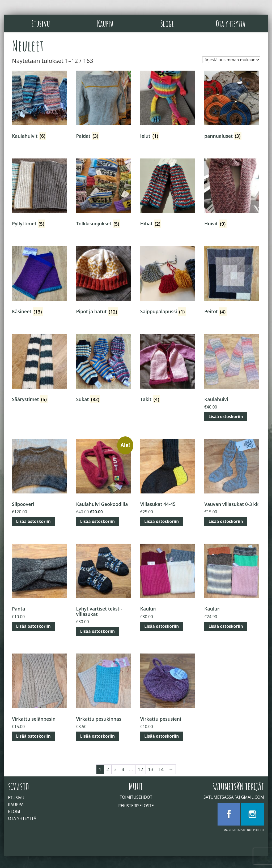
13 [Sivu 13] (151, 769)
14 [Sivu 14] (161, 769)
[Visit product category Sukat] (103, 369)
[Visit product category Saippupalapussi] (168, 281)
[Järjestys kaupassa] (231, 60)
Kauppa (105, 23)
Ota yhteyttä (231, 23)
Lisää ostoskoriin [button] (226, 417)
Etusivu (41, 23)
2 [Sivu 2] (108, 769)
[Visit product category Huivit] (232, 194)
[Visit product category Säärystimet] (39, 369)
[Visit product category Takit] (168, 369)
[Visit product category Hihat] (168, 194)
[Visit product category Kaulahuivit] (39, 106)
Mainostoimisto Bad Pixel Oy (244, 830)
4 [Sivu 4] (123, 769)
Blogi (167, 23)
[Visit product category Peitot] (232, 281)
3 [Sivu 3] (115, 769)
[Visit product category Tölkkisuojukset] (103, 194)
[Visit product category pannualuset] (232, 106)
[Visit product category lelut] (168, 106)
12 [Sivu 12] (141, 769)
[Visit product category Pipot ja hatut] (103, 281)
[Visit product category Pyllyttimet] (39, 194)
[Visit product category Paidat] (103, 106)
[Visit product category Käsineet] (39, 281)
